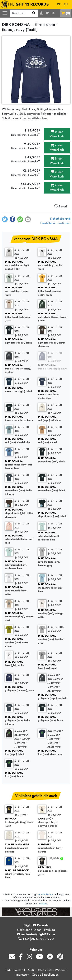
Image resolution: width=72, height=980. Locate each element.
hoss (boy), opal (53, 667)
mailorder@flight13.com (36, 934)
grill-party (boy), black (53, 719)
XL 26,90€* (55, 747)
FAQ (9, 970)
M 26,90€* (54, 739)
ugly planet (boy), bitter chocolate (53, 343)
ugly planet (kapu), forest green (53, 317)
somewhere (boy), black (53, 489)
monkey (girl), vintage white (53, 614)
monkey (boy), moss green (20, 643)
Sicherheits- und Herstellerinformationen (55, 221)
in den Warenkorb (57, 134)
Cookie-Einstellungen (45, 975)
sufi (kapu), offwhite (53, 419)
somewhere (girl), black (53, 460)
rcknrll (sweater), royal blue (20, 874)
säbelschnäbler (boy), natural (53, 848)
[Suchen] (34, 13)
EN (66, 4)
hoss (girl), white (20, 664)
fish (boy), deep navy (53, 753)
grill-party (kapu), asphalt (53, 697)
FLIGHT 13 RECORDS (26, 4)
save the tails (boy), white (20, 591)
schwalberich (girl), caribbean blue (53, 536)
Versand (43, 904)
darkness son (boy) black (53, 869)
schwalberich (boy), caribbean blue (20, 565)
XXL (17, 254)
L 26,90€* (54, 743)
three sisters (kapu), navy (53, 367)
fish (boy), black (20, 775)
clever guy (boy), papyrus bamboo (53, 822)
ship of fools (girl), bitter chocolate (20, 513)
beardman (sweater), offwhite (20, 848)
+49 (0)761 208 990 (36, 939)
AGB (31, 970)
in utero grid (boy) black (20, 821)
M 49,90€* (54, 683)
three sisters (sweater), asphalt (20, 369)
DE (59, 4)
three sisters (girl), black (20, 390)
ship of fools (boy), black (53, 515)
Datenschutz (44, 970)
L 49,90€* (54, 687)
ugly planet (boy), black (20, 341)
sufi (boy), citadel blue (20, 441)
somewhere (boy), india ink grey (20, 491)
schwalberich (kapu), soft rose (20, 539)
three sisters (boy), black (20, 419)
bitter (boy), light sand (20, 315)
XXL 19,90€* (55, 731)
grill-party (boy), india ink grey (20, 721)
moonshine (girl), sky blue (53, 588)
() (66, 13)
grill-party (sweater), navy (20, 689)
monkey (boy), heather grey (53, 640)
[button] (5, 219)
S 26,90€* (54, 675)
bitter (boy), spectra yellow (53, 291)
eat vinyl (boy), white (53, 264)
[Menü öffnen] (5, 13)
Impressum (22, 975)
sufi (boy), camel (53, 441)
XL (28, 250)
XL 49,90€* (55, 691)
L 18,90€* (54, 858)
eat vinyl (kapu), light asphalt (20, 265)
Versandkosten (45, 894)
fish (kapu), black (20, 753)
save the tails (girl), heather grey (53, 562)
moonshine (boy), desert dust (20, 617)
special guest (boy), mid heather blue (20, 465)
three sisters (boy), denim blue (53, 395)
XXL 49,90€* (55, 679)
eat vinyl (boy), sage (20, 289)
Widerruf (61, 970)
